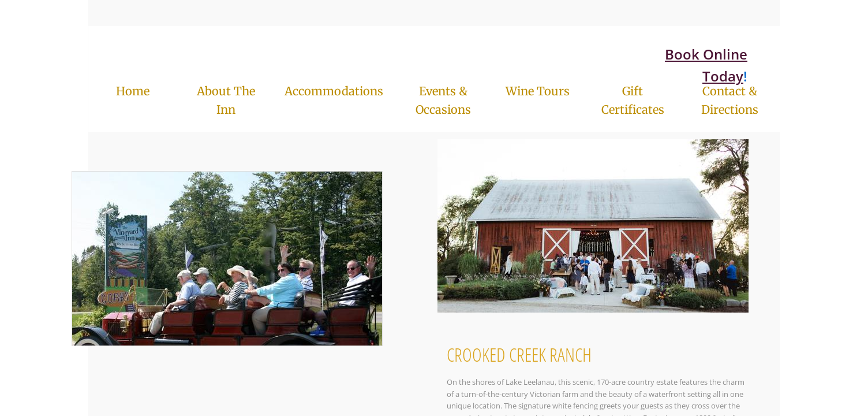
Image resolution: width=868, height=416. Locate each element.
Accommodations (334, 91)
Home (133, 91)
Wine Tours (538, 91)
